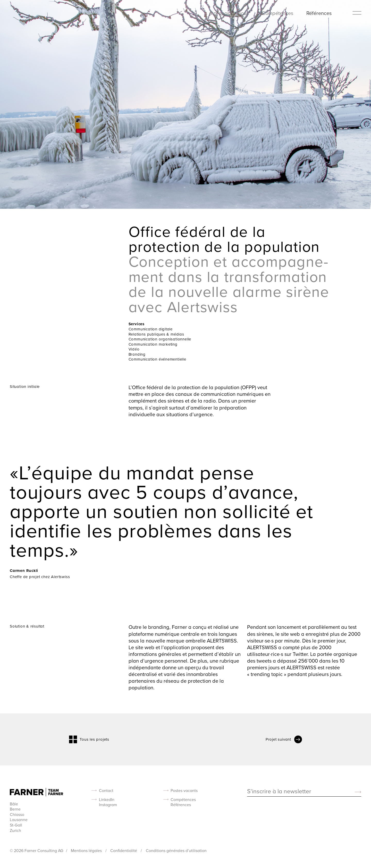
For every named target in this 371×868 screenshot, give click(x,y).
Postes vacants (184, 791)
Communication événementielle (157, 359)
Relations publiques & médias (156, 334)
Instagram (108, 805)
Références (319, 13)
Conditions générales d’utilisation (176, 850)
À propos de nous (229, 13)
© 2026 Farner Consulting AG (37, 850)
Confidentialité (124, 850)
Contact (106, 791)
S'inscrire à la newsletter (279, 791)
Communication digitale (151, 329)
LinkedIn (107, 800)
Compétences (277, 13)
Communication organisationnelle (160, 339)
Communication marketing (153, 344)
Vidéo (134, 349)
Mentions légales (87, 850)
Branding (137, 354)
